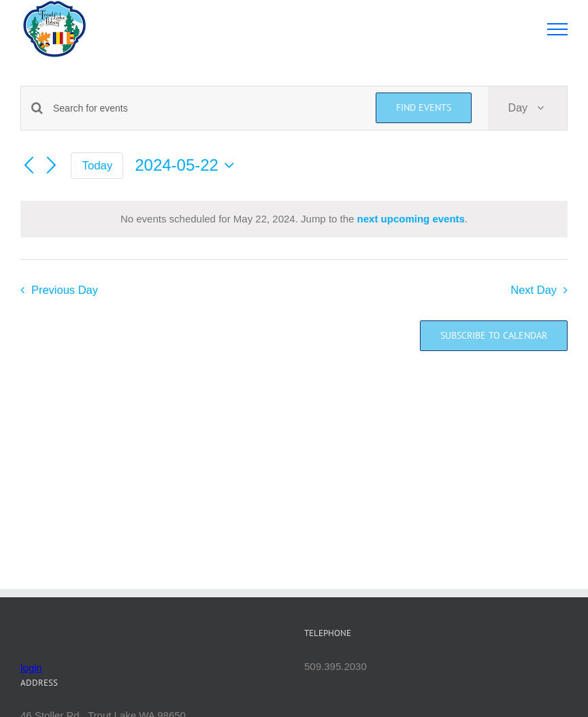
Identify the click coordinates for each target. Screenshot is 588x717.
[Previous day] (29, 166)
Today (98, 166)
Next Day (534, 290)
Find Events (424, 107)
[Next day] (52, 166)
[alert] (294, 219)
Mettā (320, 696)
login (31, 668)
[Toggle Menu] (558, 29)
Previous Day (65, 290)
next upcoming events (411, 219)
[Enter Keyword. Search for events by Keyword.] (206, 109)
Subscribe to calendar (494, 336)
